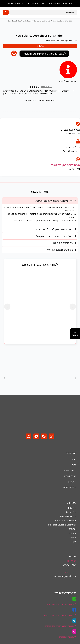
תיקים (74, 545)
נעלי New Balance (68, 520)
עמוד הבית (69, 21)
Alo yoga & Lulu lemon (66, 524)
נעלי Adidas (71, 515)
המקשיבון (26, 3)
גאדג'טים (73, 532)
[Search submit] (6, 12)
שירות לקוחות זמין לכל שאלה (65, 168)
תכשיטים (73, 536)
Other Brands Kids (14, 21)
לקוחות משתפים (53, 3)
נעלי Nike (72, 511)
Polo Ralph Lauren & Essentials (62, 528)
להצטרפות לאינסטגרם (68, 640)
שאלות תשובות (38, 3)
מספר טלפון (71, 564)
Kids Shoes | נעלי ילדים (57, 21)
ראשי (71, 3)
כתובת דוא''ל (71, 575)
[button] (7, 310)
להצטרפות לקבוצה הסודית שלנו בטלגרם (61, 629)
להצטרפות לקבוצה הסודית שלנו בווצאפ (61, 607)
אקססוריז (73, 540)
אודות (65, 3)
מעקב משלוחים (13, 3)
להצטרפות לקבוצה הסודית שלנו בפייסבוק (60, 618)
